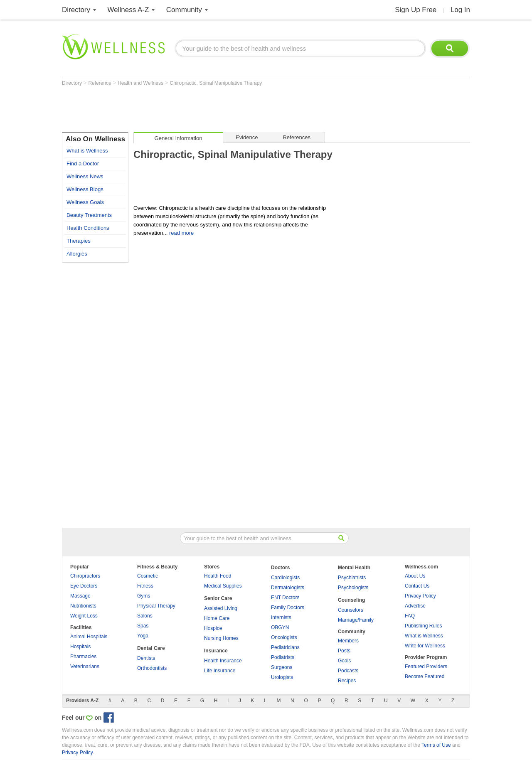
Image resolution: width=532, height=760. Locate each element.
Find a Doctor (83, 164)
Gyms (144, 596)
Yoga (143, 636)
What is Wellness (87, 151)
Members (348, 641)
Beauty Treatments (89, 215)
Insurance (216, 651)
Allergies (77, 254)
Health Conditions (88, 228)
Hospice (213, 628)
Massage (80, 596)
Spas (143, 626)
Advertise (415, 606)
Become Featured (425, 676)
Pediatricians (285, 647)
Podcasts (348, 671)
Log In (460, 10)
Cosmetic (148, 576)
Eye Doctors (84, 586)
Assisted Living (221, 608)
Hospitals (80, 647)
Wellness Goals (85, 202)
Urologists (282, 677)
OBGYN (280, 627)
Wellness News (85, 176)
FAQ (410, 616)
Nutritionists (83, 606)
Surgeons (282, 667)
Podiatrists (283, 657)
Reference (100, 83)
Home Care (217, 618)
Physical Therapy (156, 606)
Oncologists (284, 637)
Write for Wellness (425, 646)
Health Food (218, 576)
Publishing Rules (423, 626)
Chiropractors (85, 576)
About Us (415, 576)
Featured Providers (426, 667)
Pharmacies (83, 657)
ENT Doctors (285, 598)
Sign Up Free (416, 10)
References (296, 137)
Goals (344, 661)
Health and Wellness (141, 83)
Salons (145, 616)
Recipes (347, 681)
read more (181, 233)
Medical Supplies (223, 586)
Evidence (247, 137)
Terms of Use (436, 745)
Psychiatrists (352, 578)
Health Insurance (223, 661)
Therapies (79, 241)
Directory (76, 10)
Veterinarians (85, 667)
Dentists (146, 658)
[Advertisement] (213, 109)
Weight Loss (84, 616)
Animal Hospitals (89, 637)
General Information (179, 138)
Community (184, 10)
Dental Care (151, 648)
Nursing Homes (221, 638)
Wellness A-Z (128, 10)
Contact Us (417, 586)
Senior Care (218, 598)
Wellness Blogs (85, 189)
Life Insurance (220, 671)
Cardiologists (285, 578)
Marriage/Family (356, 620)
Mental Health (354, 568)
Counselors (351, 610)
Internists (281, 617)
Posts (344, 651)
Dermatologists (288, 588)
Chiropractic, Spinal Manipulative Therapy (216, 83)
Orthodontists (152, 668)
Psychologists (353, 588)
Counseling (351, 600)
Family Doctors (288, 608)
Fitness (145, 586)
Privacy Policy (420, 596)
